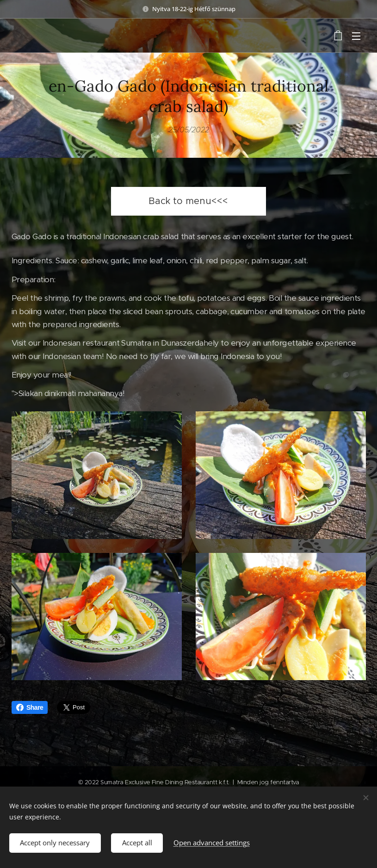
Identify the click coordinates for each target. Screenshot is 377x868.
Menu (356, 36)
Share (30, 707)
